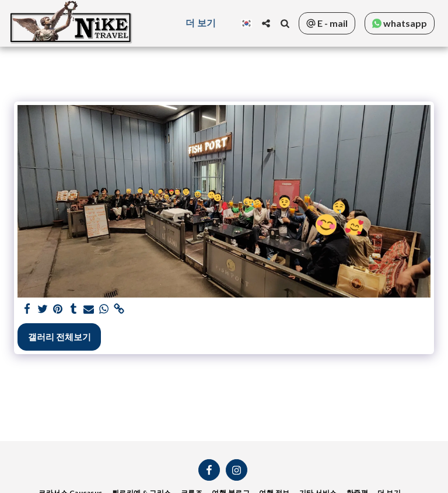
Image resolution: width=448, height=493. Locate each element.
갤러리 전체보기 (60, 337)
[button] (266, 23)
